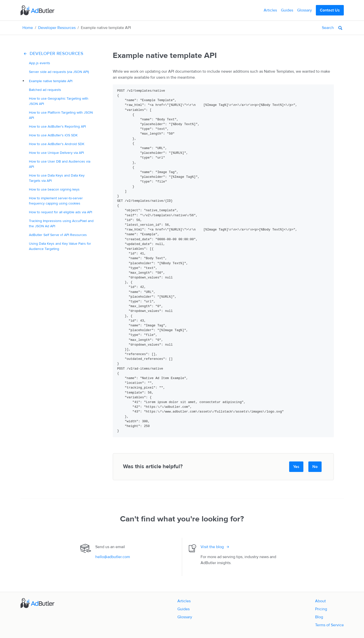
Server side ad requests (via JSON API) (59, 72)
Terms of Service (329, 625)
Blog (319, 617)
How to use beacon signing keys (54, 189)
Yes (296, 467)
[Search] (309, 28)
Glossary (304, 10)
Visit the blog (212, 547)
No (315, 467)
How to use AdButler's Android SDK (57, 144)
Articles (270, 10)
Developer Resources (57, 28)
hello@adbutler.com (113, 557)
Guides (287, 10)
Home (28, 28)
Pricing (321, 609)
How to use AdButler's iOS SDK (53, 135)
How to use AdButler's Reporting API (57, 126)
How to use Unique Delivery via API (56, 153)
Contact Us (330, 10)
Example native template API (51, 81)
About (320, 601)
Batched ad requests (45, 90)
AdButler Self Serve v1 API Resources (58, 235)
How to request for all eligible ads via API (61, 212)
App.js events (40, 63)
